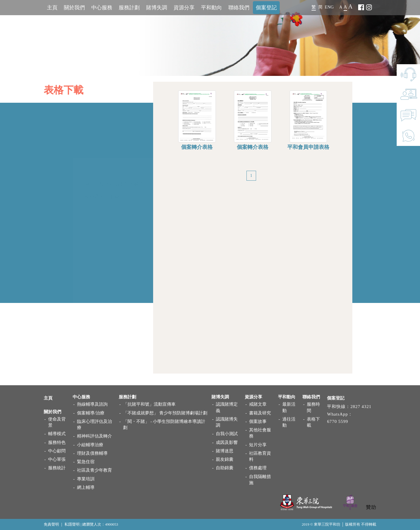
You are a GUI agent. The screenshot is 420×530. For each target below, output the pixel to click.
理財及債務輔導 (92, 453)
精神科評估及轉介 (94, 436)
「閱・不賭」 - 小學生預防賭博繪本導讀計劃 (164, 424)
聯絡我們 (239, 8)
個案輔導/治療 (91, 413)
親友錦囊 (225, 459)
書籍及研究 (260, 413)
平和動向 (211, 8)
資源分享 (184, 8)
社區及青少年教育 (94, 470)
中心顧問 (57, 451)
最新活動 (289, 407)
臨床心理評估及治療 (94, 424)
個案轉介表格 (197, 151)
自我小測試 (227, 434)
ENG (329, 7)
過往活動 (289, 422)
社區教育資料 (260, 456)
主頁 (52, 8)
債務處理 (258, 468)
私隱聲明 (72, 524)
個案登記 (266, 8)
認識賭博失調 (227, 422)
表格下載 (313, 422)
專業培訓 (86, 479)
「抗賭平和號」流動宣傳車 (149, 404)
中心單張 (57, 459)
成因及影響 (227, 442)
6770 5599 (337, 421)
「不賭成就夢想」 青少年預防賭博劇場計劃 (165, 413)
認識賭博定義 (227, 407)
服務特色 (57, 442)
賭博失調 (157, 8)
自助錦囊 (225, 468)
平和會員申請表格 (308, 151)
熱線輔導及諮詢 (92, 404)
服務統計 (57, 468)
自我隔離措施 (260, 480)
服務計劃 (129, 8)
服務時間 (313, 407)
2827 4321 (361, 407)
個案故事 (258, 421)
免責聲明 (51, 524)
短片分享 (258, 445)
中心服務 (102, 8)
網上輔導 (86, 487)
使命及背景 (57, 422)
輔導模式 (57, 434)
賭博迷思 (225, 451)
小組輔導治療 (90, 445)
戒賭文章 (258, 404)
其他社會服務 (260, 433)
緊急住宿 (86, 462)
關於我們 (74, 8)
